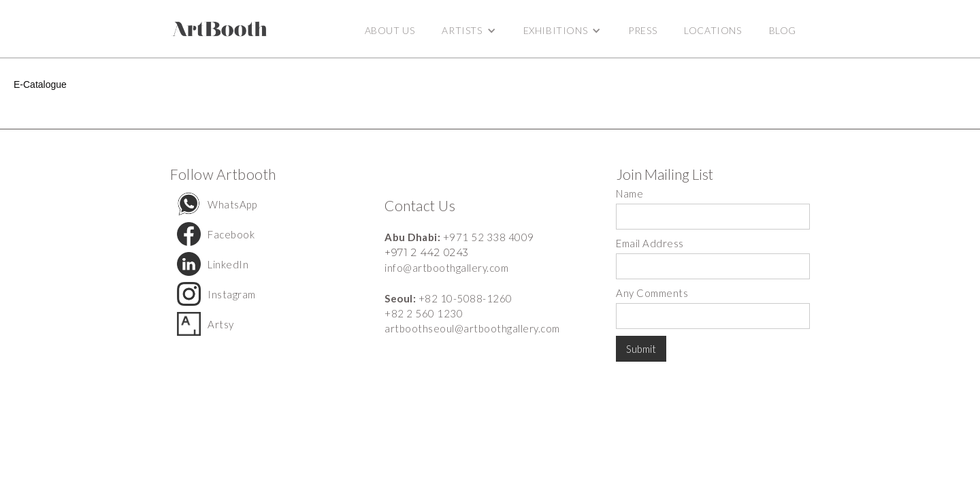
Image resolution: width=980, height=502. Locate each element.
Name (630, 193)
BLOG (783, 30)
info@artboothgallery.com (446, 268)
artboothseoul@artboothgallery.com (472, 328)
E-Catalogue (40, 84)
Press (642, 30)
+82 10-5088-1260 (465, 298)
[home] (219, 29)
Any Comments (652, 293)
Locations (713, 30)
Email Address (650, 243)
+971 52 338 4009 (489, 237)
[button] (469, 31)
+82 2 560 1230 (424, 313)
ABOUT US (390, 30)
